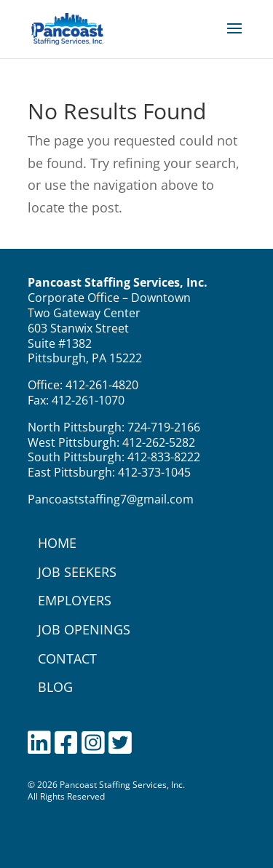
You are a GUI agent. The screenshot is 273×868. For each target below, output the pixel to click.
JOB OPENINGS (84, 629)
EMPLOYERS (75, 600)
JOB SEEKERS (77, 572)
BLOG (55, 687)
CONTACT (67, 658)
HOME (57, 543)
